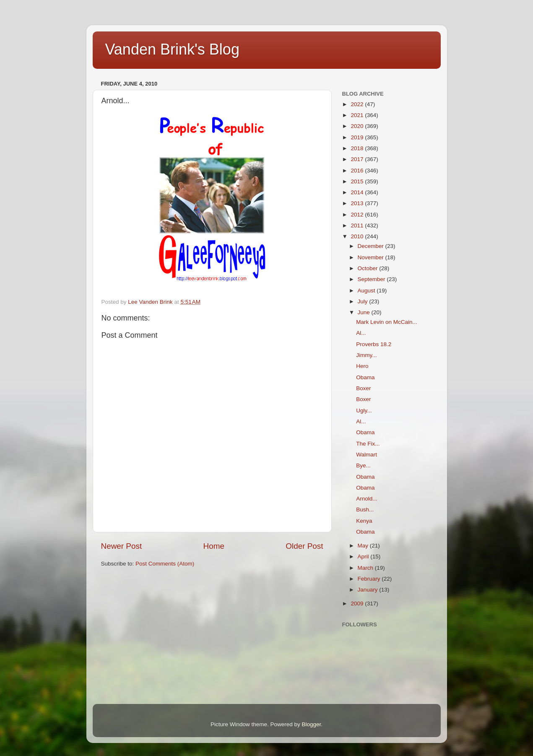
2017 (358, 159)
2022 (358, 104)
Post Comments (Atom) (165, 564)
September (372, 279)
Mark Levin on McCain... (387, 322)
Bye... (363, 465)
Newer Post (122, 546)
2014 (358, 192)
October (369, 268)
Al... (361, 333)
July (364, 301)
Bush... (365, 510)
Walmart (367, 455)
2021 (358, 115)
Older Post (304, 546)
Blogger (312, 724)
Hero (362, 366)
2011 (358, 225)
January (369, 590)
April (364, 557)
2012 (358, 215)
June (365, 312)
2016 (358, 171)
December (372, 246)
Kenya (364, 521)
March (366, 568)
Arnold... (367, 499)
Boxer (363, 388)
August (367, 291)
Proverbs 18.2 (374, 344)
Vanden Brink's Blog (172, 49)
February (370, 579)
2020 (358, 126)
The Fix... (368, 444)
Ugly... (364, 411)
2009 (358, 603)
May (364, 546)
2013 (358, 203)
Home (214, 546)
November (372, 257)
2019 (358, 137)
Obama (365, 377)
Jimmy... (366, 355)
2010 (358, 236)
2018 (358, 148)
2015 (358, 181)
